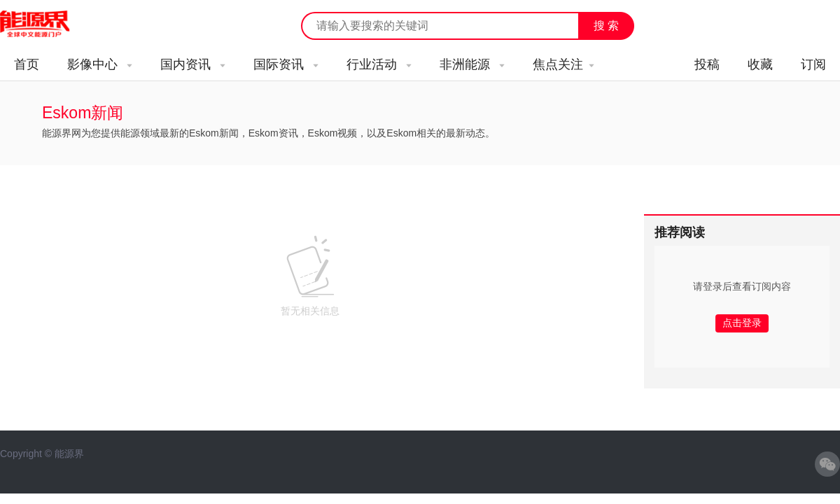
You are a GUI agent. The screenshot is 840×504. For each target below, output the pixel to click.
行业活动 (379, 64)
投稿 (707, 64)
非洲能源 (472, 64)
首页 (27, 64)
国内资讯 (193, 64)
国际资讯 (286, 64)
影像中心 (100, 64)
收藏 (760, 64)
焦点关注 (563, 64)
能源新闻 (48, 24)
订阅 (813, 64)
